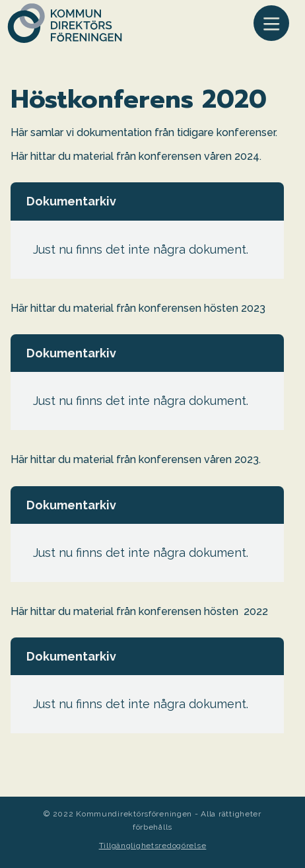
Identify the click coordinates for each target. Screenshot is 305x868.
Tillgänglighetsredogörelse (153, 846)
